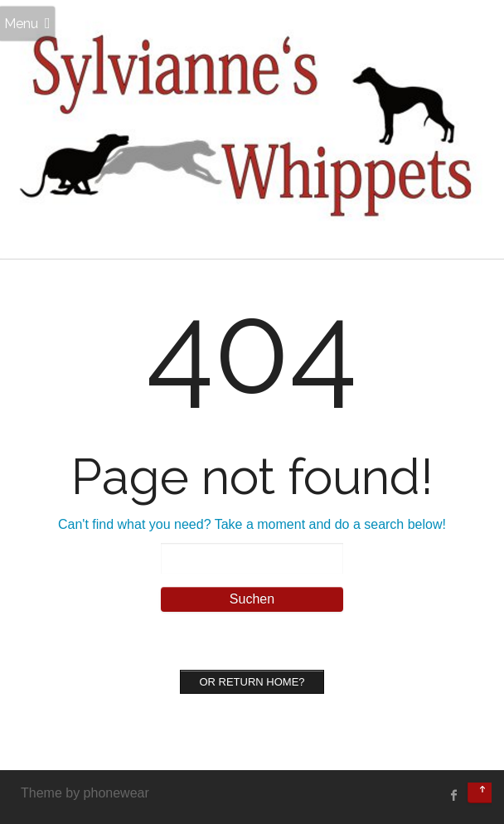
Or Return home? (252, 682)
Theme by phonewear (85, 793)
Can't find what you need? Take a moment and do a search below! (252, 524)
